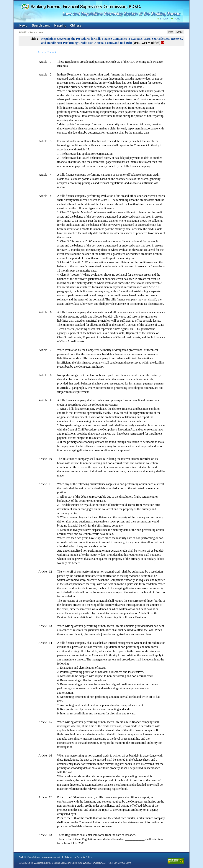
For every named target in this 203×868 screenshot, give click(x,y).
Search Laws (41, 26)
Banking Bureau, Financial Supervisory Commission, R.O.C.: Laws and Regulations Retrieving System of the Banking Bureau (101, 9)
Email (180, 32)
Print (170, 32)
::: (16, 25)
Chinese (76, 26)
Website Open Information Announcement (40, 857)
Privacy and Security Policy (78, 857)
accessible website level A (176, 861)
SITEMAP (165, 19)
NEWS (24, 26)
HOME (177, 19)
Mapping (60, 26)
